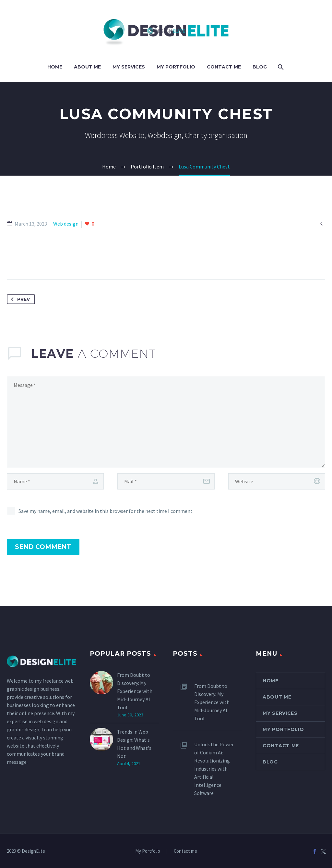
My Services (129, 67)
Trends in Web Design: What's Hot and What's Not (134, 744)
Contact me (185, 851)
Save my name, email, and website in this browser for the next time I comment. (106, 511)
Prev (19, 299)
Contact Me (224, 67)
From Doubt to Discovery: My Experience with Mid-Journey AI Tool (135, 691)
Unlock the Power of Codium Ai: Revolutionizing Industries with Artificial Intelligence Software (214, 769)
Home (55, 67)
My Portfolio (176, 67)
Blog (260, 67)
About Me (87, 67)
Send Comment (43, 547)
